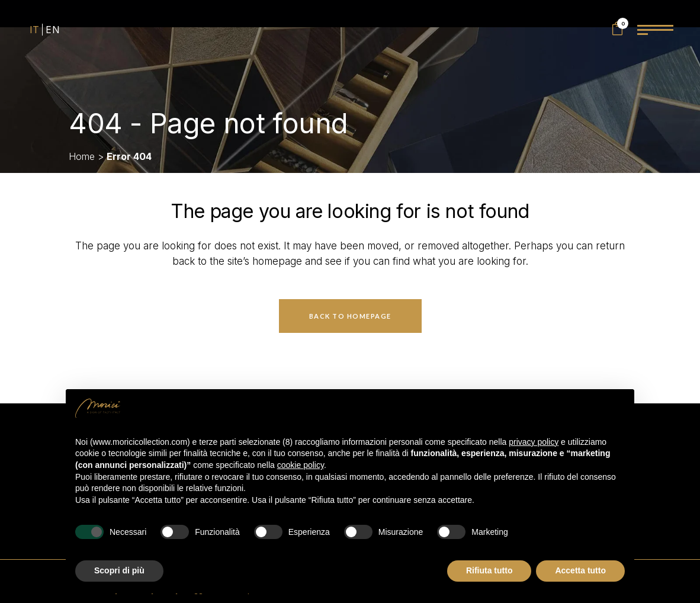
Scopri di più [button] (119, 570)
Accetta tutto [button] (580, 570)
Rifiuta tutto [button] (489, 570)
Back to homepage (350, 316)
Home (82, 156)
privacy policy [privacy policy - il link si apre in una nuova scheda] (534, 442)
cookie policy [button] (301, 465)
